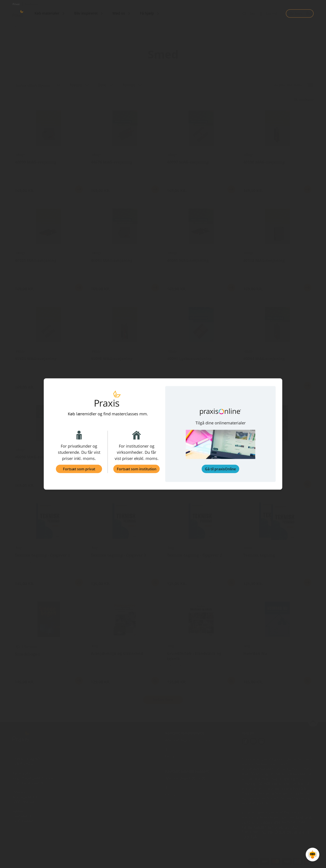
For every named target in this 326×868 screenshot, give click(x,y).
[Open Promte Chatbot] (313, 855)
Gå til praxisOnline (220, 469)
